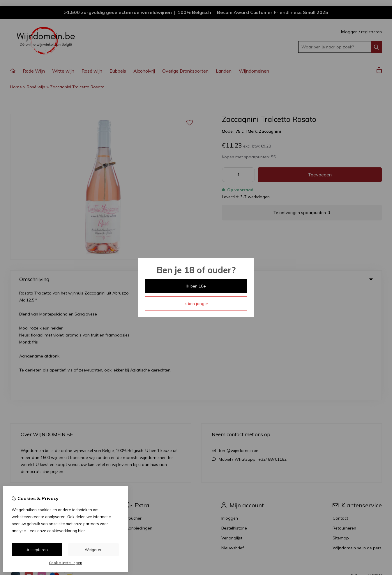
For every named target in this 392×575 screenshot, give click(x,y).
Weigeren (94, 550)
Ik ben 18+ (196, 286)
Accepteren (37, 550)
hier (82, 531)
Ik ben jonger (196, 304)
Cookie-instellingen (66, 563)
